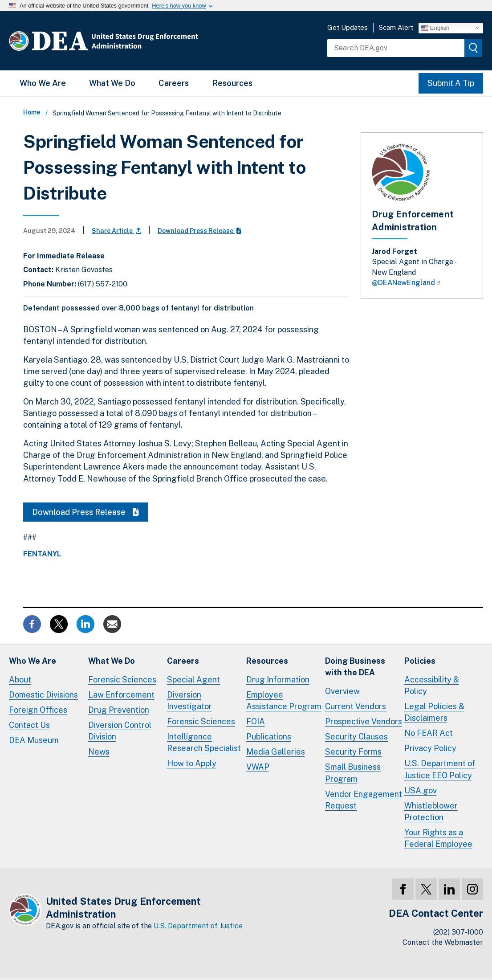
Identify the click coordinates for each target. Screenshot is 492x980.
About (20, 680)
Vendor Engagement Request (364, 800)
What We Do (112, 83)
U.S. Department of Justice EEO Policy (440, 769)
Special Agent (193, 680)
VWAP (258, 767)
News (99, 752)
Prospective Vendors (364, 721)
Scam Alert (396, 27)
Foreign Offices (38, 710)
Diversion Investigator (189, 700)
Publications (269, 737)
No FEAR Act (429, 733)
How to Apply (192, 763)
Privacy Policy (430, 748)
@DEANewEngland (407, 283)
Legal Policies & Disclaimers (434, 712)
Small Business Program (353, 773)
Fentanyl (42, 554)
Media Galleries (276, 752)
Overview (342, 691)
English (435, 28)
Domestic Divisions (43, 695)
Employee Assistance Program (284, 700)
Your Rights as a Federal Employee (438, 838)
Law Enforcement (121, 695)
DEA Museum (34, 740)
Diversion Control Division (120, 731)
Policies (420, 661)
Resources (232, 83)
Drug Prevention (119, 710)
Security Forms (353, 752)
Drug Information (278, 680)
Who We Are (43, 83)
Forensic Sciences (122, 680)
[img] (473, 48)
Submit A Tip (451, 83)
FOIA (256, 721)
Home (32, 112)
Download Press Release (199, 231)
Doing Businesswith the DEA (355, 667)
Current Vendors (356, 706)
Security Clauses (356, 737)
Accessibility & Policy (432, 685)
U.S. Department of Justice (198, 926)
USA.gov (421, 790)
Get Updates (348, 27)
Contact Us (29, 725)
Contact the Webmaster (443, 942)
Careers (174, 83)
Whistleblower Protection (431, 811)
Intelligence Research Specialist (204, 742)
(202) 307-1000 (458, 932)
